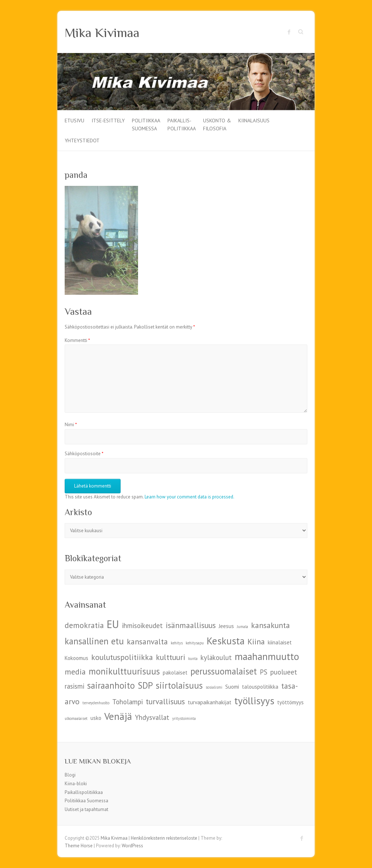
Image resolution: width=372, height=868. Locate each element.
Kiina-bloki (76, 784)
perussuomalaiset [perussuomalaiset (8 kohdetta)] (224, 671)
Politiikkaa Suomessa (146, 124)
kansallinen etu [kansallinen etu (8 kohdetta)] (94, 641)
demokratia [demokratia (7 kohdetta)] (84, 625)
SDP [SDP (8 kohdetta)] (145, 685)
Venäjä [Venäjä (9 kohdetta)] (118, 716)
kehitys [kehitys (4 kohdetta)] (177, 643)
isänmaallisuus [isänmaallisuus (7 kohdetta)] (191, 625)
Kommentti (77, 340)
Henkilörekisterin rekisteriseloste (164, 838)
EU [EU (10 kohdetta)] (113, 624)
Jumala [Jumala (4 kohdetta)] (242, 627)
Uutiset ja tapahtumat (86, 809)
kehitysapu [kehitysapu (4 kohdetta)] (195, 643)
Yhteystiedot (82, 140)
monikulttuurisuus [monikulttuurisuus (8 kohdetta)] (124, 671)
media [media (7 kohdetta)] (75, 672)
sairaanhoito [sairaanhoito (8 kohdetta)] (111, 685)
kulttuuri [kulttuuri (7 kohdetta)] (171, 657)
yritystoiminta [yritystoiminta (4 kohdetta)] (184, 718)
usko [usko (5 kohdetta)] (96, 718)
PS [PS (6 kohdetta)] (264, 672)
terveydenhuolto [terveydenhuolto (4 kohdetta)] (96, 703)
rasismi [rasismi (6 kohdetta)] (74, 686)
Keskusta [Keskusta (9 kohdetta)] (226, 641)
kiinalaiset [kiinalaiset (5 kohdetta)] (280, 642)
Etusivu (74, 121)
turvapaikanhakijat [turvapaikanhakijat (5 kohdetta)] (210, 702)
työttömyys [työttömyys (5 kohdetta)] (290, 702)
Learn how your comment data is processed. (189, 497)
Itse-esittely (108, 121)
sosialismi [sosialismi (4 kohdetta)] (214, 687)
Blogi (70, 775)
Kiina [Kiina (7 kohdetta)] (256, 641)
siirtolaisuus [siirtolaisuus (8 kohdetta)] (179, 685)
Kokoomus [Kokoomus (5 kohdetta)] (76, 658)
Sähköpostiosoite (84, 454)
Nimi (71, 425)
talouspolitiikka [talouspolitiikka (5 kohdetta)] (260, 687)
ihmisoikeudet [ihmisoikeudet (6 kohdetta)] (142, 625)
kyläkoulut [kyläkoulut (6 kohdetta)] (216, 657)
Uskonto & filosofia (217, 124)
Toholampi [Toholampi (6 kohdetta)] (128, 702)
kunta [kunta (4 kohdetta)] (193, 659)
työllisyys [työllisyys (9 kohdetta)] (254, 700)
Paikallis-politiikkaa (182, 124)
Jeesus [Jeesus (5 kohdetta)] (226, 626)
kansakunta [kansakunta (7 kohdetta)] (270, 625)
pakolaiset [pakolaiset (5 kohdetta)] (175, 673)
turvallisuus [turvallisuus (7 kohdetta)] (165, 701)
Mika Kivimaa (102, 33)
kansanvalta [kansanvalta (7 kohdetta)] (147, 641)
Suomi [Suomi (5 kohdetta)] (232, 687)
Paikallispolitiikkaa (84, 792)
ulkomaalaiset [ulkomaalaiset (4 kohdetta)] (76, 718)
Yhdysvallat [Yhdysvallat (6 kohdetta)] (152, 717)
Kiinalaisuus (254, 121)
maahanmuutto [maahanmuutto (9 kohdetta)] (267, 656)
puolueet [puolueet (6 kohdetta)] (284, 672)
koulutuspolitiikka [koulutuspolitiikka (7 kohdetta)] (122, 657)
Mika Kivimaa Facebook (289, 32)
